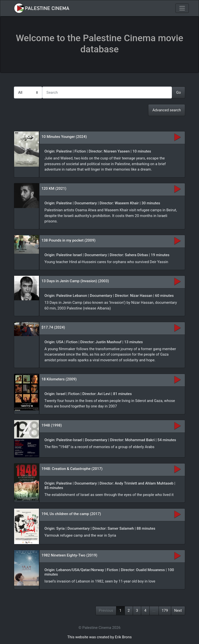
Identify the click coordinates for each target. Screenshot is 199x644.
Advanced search (167, 110)
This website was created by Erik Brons (99, 637)
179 (165, 611)
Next (178, 611)
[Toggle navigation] (182, 8)
